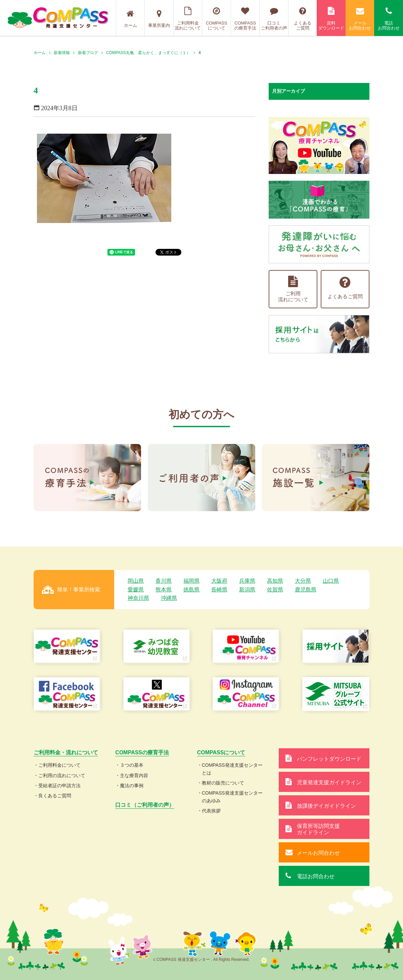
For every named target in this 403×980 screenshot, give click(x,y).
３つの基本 (132, 765)
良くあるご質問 (55, 796)
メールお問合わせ (360, 19)
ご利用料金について (59, 765)
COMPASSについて (216, 19)
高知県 (275, 581)
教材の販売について (223, 783)
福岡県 (191, 581)
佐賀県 (275, 590)
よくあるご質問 (303, 19)
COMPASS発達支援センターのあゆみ (232, 797)
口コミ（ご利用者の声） (145, 805)
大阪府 (219, 581)
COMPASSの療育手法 (245, 19)
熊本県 (164, 590)
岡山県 (136, 581)
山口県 (331, 581)
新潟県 (247, 590)
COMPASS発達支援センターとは (232, 769)
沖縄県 (169, 598)
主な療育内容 (134, 775)
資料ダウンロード (331, 19)
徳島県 (191, 590)
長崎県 (219, 590)
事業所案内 (159, 19)
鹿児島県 (306, 590)
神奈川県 (138, 598)
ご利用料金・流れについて (66, 752)
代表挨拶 (211, 811)
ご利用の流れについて (62, 775)
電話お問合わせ (389, 19)
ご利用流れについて (293, 289)
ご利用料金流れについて (188, 19)
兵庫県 (247, 581)
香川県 (164, 581)
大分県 (303, 581)
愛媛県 (136, 590)
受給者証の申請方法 (59, 786)
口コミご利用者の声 (274, 19)
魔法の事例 (132, 786)
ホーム (130, 19)
